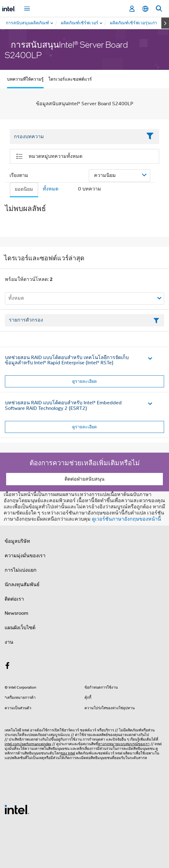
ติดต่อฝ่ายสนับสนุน (84, 479)
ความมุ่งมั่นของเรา (25, 556)
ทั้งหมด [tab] (51, 189)
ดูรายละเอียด (84, 381)
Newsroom (16, 613)
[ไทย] (145, 9)
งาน (9, 642)
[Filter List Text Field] (76, 137)
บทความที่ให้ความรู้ (25, 79)
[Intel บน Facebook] (7, 667)
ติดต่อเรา (14, 599)
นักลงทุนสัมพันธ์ (22, 585)
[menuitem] (80, 23)
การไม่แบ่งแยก (21, 570)
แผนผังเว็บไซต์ (20, 628)
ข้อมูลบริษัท (17, 541)
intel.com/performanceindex (28, 744)
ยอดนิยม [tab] (24, 189)
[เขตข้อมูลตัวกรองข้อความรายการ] (84, 320)
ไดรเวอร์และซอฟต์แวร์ (70, 79)
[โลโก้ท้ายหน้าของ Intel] (17, 809)
